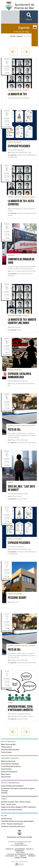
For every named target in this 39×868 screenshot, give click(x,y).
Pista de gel (14, 430)
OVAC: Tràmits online (8, 804)
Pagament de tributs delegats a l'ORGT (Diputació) (18, 807)
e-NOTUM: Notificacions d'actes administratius (17, 821)
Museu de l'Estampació (9, 772)
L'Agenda (19, 36)
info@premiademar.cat (21, 845)
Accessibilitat (11, 856)
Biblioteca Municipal (8, 761)
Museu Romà (6, 774)
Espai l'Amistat (6, 769)
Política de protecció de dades (21, 854)
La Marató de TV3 (17, 94)
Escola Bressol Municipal (10, 764)
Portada (13, 36)
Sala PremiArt (6, 777)
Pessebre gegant (17, 598)
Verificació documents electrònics (13, 826)
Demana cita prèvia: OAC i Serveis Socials (16, 802)
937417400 (20, 843)
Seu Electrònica (6, 819)
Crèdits (23, 856)
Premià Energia (6, 752)
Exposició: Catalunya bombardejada (20, 376)
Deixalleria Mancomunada (10, 750)
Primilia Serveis (6, 747)
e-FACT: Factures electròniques (12, 824)
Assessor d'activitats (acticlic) (12, 810)
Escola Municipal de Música (11, 766)
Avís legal (21, 853)
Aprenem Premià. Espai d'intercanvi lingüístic (20, 709)
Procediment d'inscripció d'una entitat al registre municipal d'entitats (18, 791)
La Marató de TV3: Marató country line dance (22, 321)
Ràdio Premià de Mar (8, 744)
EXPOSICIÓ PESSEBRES (19, 146)
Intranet (32, 856)
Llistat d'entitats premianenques (12, 786)
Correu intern (21, 858)
